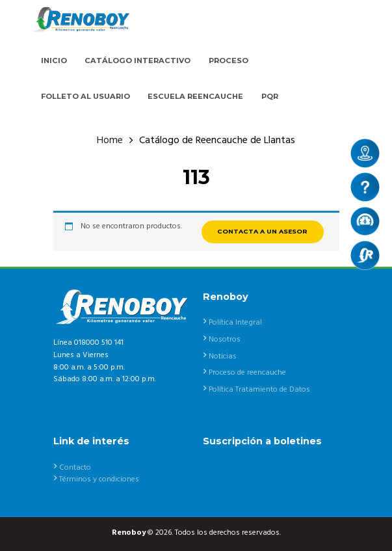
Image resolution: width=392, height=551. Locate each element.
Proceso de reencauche (247, 373)
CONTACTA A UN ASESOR (262, 231)
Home (110, 141)
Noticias (223, 356)
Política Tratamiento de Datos (259, 390)
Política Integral (235, 323)
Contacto (75, 468)
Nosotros (225, 340)
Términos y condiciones (99, 479)
